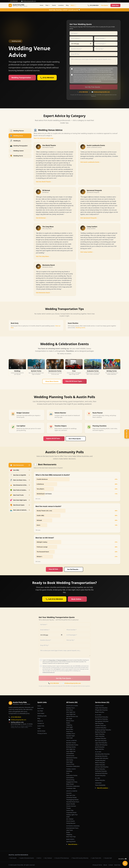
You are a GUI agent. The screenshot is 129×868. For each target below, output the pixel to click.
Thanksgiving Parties (72, 800)
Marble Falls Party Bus (102, 758)
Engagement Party (72, 782)
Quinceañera (70, 753)
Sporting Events (71, 841)
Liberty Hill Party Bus (101, 745)
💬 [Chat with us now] (65, 10)
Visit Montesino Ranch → (44, 293)
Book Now (115, 5)
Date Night (69, 727)
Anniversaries (70, 756)
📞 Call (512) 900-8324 (54, 599)
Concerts (69, 793)
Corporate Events (71, 812)
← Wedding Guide (15, 41)
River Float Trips (71, 837)
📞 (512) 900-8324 (13, 1)
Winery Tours (70, 721)
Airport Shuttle (71, 804)
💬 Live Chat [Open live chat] (127, 434)
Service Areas (41, 731)
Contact (111, 865)
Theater (69, 808)
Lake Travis (70, 830)
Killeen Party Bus (100, 780)
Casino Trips (70, 810)
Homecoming (70, 780)
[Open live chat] (125, 863)
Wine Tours (70, 710)
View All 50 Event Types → (75, 381)
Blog (67, 5)
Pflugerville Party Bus (101, 710)
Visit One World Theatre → (44, 182)
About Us (40, 721)
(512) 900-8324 (15, 717)
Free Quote (104, 5)
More (73, 5)
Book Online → (77, 599)
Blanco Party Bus (100, 769)
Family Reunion (71, 823)
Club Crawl (69, 738)
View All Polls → (54, 569)
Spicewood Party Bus (101, 773)
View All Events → (73, 844)
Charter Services (71, 806)
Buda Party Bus (100, 712)
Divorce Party (70, 764)
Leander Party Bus (101, 726)
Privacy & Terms (42, 733)
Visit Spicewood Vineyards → (89, 218)
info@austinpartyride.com (95, 81)
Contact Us (41, 723)
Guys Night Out (71, 714)
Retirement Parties (72, 758)
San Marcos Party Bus (101, 719)
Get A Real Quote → (76, 439)
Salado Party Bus (100, 765)
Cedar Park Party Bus (101, 708)
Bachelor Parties (71, 743)
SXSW (68, 817)
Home (42, 5)
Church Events (71, 821)
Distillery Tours (71, 734)
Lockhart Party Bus (101, 728)
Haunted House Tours (73, 802)
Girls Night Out (71, 712)
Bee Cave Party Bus (101, 741)
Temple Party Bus (100, 760)
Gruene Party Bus (100, 775)
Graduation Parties (72, 775)
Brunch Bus (70, 729)
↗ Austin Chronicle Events (26, 858)
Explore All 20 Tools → (54, 438)
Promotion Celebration (73, 766)
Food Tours (70, 731)
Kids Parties (70, 760)
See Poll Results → (74, 569)
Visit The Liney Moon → (43, 256)
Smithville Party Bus (101, 771)
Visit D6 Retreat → (42, 218)
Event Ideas (41, 713)
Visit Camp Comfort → (87, 252)
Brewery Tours (71, 708)
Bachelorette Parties (72, 745)
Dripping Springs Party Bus (103, 730)
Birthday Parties (71, 747)
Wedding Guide (42, 716)
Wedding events (80, 328)
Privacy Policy (83, 69)
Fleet (48, 5)
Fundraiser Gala (71, 788)
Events (54, 5)
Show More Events (52, 381)
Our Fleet (40, 711)
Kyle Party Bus (99, 723)
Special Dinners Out (72, 716)
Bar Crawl (69, 719)
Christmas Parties (71, 797)
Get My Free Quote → (94, 87)
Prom (68, 773)
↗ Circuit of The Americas (61, 858)
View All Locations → (103, 788)
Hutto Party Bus (100, 736)
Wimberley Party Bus (101, 756)
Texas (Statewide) (100, 785)
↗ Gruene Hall (107, 858)
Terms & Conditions (93, 69)
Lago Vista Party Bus (101, 743)
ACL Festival (70, 819)
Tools (39, 728)
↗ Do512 (39, 858)
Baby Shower (70, 784)
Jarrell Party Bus (100, 747)
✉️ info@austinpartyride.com (29, 1)
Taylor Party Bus (100, 734)
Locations (61, 5)
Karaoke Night (71, 736)
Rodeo (68, 723)
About (105, 865)
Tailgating (69, 725)
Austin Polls (41, 726)
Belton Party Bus (100, 763)
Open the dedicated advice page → (44, 138)
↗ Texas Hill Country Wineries (80, 858)
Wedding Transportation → (22, 78)
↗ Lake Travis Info (96, 858)
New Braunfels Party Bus (102, 754)
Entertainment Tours (72, 828)
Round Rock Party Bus (102, 717)
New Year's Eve (71, 795)
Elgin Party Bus (100, 749)
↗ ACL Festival (48, 858)
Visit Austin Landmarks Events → (91, 162)
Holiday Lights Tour (72, 815)
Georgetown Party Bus (102, 721)
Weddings (69, 771)
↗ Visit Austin (13, 858)
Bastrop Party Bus (100, 732)
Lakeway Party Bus (101, 738)
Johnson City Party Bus (102, 767)
